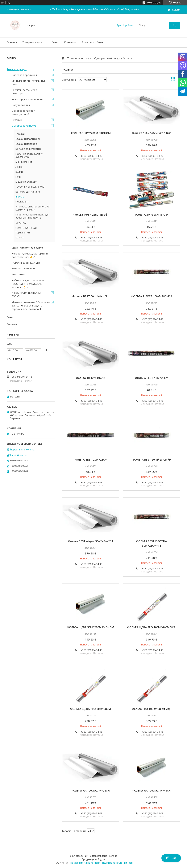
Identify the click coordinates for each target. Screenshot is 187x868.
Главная (12, 42)
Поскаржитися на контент (85, 863)
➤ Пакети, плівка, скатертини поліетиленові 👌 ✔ (30, 255)
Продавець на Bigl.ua (93, 859)
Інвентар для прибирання (27, 99)
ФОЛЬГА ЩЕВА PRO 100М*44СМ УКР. (152, 627)
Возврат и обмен (92, 42)
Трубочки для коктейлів (30, 187)
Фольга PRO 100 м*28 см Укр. (152, 709)
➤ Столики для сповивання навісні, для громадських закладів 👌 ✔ (28, 284)
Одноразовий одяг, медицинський (23, 112)
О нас (55, 42)
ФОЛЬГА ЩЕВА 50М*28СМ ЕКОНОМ (90, 627)
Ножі (18, 177)
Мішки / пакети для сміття (27, 248)
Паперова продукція (24, 75)
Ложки (19, 167)
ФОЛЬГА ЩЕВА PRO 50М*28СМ (90, 709)
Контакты (70, 42)
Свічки (19, 237)
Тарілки (20, 134)
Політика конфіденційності (117, 863)
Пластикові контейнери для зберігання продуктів (32, 216)
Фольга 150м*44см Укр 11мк (151, 133)
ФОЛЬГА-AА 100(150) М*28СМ (90, 790)
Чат (171, 858)
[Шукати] (175, 25)
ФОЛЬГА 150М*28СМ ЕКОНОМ (91, 133)
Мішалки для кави (26, 182)
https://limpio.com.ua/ (23, 449)
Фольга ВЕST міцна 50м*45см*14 (90, 541)
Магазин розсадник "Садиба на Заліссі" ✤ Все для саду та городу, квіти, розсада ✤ (31, 306)
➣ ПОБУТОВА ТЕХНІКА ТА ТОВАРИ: (26, 294)
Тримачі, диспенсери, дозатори (25, 92)
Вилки (19, 172)
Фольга (20, 197)
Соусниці (21, 223)
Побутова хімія (21, 105)
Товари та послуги (79, 58)
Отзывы (12, 324)
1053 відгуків (154, 3)
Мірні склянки (24, 162)
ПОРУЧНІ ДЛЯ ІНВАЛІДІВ (26, 263)
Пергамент (22, 202)
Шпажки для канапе (28, 192)
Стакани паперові (27, 144)
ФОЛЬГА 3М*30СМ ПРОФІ (152, 215)
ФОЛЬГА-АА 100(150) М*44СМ (152, 790)
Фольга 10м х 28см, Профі (91, 215)
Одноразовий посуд (107, 58)
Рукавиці (17, 120)
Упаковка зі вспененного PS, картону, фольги (33, 208)
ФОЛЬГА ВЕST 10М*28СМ (152, 378)
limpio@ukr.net (19, 455)
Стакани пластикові (28, 139)
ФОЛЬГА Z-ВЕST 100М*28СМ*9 (151, 296)
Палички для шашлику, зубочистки (29, 155)
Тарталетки (23, 232)
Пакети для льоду (26, 228)
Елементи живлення (24, 268)
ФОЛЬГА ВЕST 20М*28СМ (90, 460)
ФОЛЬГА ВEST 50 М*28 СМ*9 (152, 460)
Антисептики (20, 274)
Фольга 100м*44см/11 (91, 378)
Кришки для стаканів (28, 149)
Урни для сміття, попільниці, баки (29, 82)
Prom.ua (113, 856)
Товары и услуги (32, 42)
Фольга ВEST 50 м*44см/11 (90, 296)
